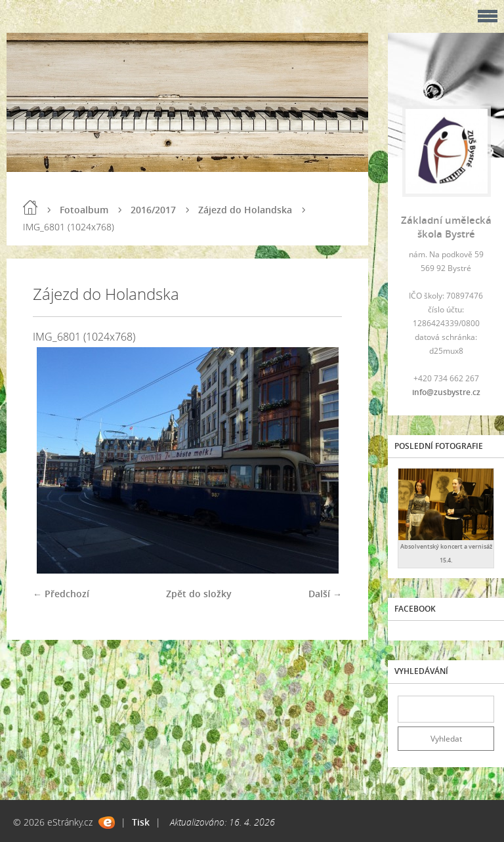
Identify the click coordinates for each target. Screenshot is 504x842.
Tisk (141, 822)
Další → (325, 594)
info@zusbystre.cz (446, 392)
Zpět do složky (199, 594)
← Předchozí (61, 594)
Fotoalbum (84, 210)
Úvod (30, 207)
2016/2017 (153, 210)
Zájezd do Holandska (245, 210)
